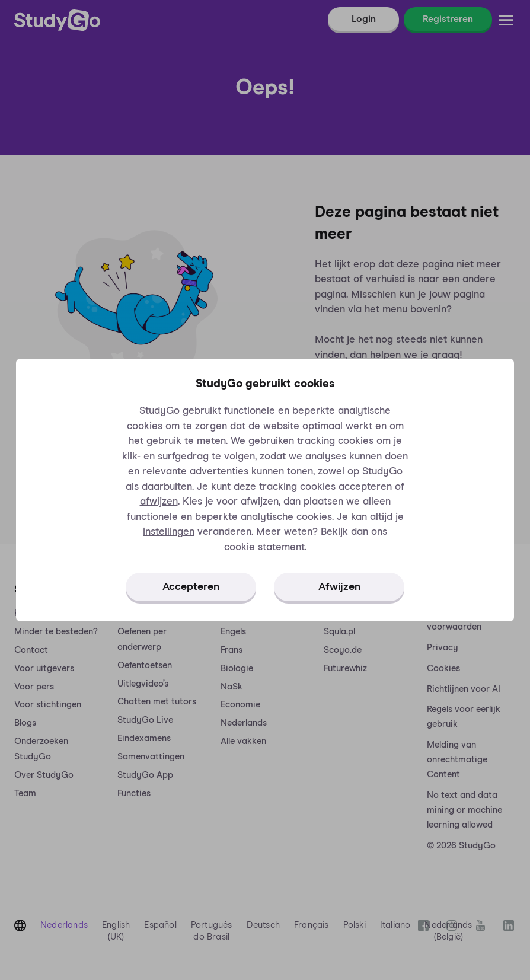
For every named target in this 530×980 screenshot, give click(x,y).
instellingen (169, 532)
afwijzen (159, 502)
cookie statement (264, 548)
